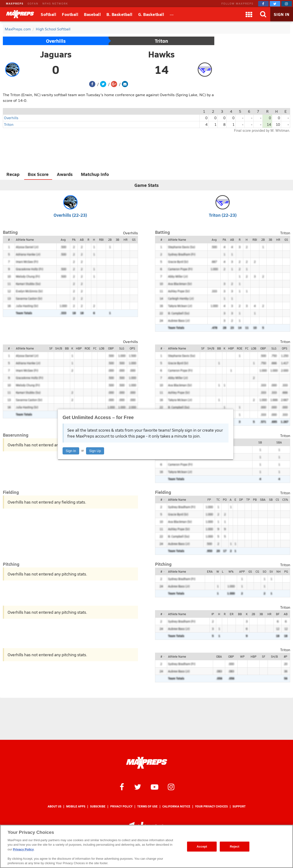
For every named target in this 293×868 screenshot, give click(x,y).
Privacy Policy (121, 806)
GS (134, 240)
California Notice (176, 806)
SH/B (59, 348)
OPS (132, 348)
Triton (161, 41)
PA (74, 240)
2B (110, 240)
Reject (235, 847)
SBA (279, 442)
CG (257, 571)
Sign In (71, 451)
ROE (87, 348)
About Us (55, 806)
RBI (101, 240)
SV (271, 571)
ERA (210, 571)
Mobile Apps (76, 806)
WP (242, 656)
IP (213, 614)
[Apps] (249, 14)
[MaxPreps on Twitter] (275, 4)
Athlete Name (25, 240)
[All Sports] (172, 14)
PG (286, 571)
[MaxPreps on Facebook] (263, 4)
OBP (111, 348)
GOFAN (33, 3)
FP (209, 500)
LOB (102, 348)
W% (231, 571)
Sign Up (95, 451)
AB (82, 240)
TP (248, 500)
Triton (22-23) (223, 215)
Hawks (161, 54)
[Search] (263, 14)
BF (278, 614)
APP (242, 571)
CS (277, 500)
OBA (219, 656)
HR (126, 240)
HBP (79, 348)
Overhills (56, 41)
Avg (63, 240)
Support (239, 806)
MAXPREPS (15, 3)
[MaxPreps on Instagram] (287, 4)
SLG (122, 348)
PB (255, 500)
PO (225, 500)
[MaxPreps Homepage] (147, 763)
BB (67, 348)
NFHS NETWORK (55, 3)
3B (117, 240)
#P (286, 656)
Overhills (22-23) (70, 215)
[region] (146, 846)
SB (260, 442)
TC (218, 500)
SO (264, 571)
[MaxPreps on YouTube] (155, 787)
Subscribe (98, 806)
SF (51, 348)
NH (279, 571)
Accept (202, 847)
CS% (285, 500)
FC (95, 348)
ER (232, 614)
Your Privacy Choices (211, 806)
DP (241, 500)
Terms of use (147, 806)
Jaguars (56, 54)
